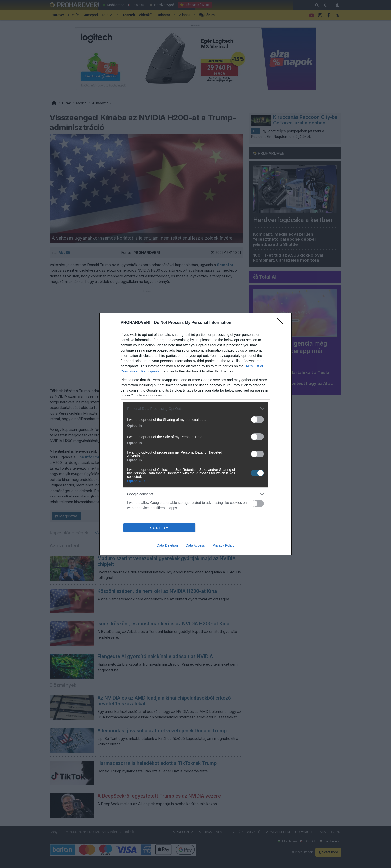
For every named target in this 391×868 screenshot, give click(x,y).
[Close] (282, 323)
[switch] (257, 420)
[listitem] (195, 409)
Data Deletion (167, 545)
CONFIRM (159, 528)
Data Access (195, 545)
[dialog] (195, 434)
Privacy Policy (224, 545)
